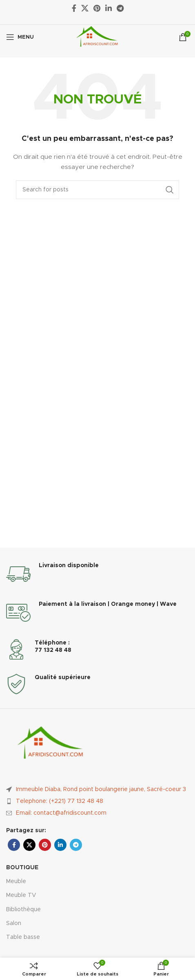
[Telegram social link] (76, 845)
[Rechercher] (97, 190)
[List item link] (97, 801)
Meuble (16, 881)
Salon (14, 923)
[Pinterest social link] (45, 845)
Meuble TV (21, 895)
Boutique (22, 868)
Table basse (23, 937)
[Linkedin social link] (60, 845)
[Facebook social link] (14, 845)
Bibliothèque (23, 910)
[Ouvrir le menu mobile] (20, 37)
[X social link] (29, 845)
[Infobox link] (97, 574)
